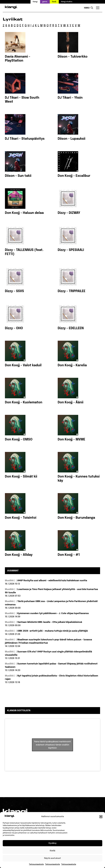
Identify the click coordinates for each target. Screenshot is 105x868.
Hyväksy (52, 843)
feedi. (54, 2)
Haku (87, 8)
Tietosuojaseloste (36, 864)
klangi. (35, 2)
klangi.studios (67, 2)
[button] (101, 817)
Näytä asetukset (53, 858)
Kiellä (52, 851)
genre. (45, 2)
